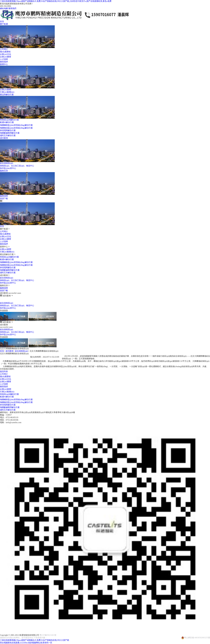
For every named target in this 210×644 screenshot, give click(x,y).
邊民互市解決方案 (8, 136)
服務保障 (4, 196)
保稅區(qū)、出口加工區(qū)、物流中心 (17, 280)
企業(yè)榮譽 (6, 57)
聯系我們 (12, 8)
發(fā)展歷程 (5, 52)
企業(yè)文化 (6, 54)
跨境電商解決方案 (8, 130)
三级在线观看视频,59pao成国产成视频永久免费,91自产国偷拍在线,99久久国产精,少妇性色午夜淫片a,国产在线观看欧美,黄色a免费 (56, 1)
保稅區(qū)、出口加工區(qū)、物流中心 (17, 166)
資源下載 (4, 199)
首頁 (2, 21)
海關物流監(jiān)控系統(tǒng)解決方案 (16, 128)
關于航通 (4, 24)
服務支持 (4, 171)
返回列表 (4, 372)
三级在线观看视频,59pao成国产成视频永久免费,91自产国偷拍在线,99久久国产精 (35, 640)
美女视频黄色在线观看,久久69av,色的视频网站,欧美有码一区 (26, 643)
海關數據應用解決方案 (10, 133)
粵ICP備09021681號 (48, 635)
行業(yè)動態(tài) (7, 92)
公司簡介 (4, 49)
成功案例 (4, 138)
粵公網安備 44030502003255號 (196, 637)
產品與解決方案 (7, 95)
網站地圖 (4, 8)
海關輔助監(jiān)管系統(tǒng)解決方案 (16, 125)
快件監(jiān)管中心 (8, 168)
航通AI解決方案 (7, 122)
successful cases (6, 301)
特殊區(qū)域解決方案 (9, 120)
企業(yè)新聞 (6, 90)
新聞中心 (4, 64)
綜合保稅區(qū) (7, 163)
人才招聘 (4, 59)
